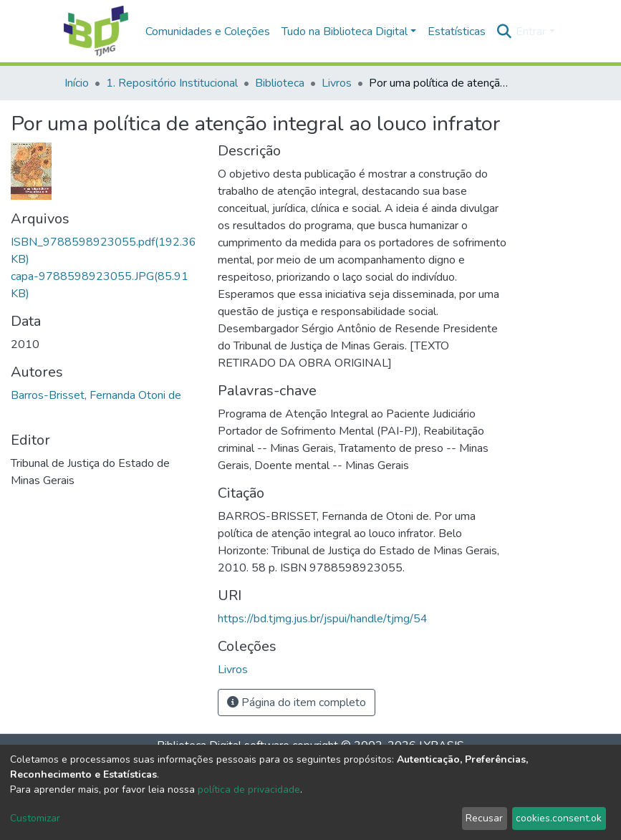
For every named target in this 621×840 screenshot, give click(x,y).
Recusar (484, 818)
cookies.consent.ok (559, 818)
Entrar (531, 32)
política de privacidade (249, 790)
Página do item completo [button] (297, 703)
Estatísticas (457, 32)
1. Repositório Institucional (172, 83)
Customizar (35, 818)
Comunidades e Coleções (208, 32)
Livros (337, 83)
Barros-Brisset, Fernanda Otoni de (96, 395)
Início (77, 83)
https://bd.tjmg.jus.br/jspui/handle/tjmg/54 (323, 619)
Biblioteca (280, 83)
